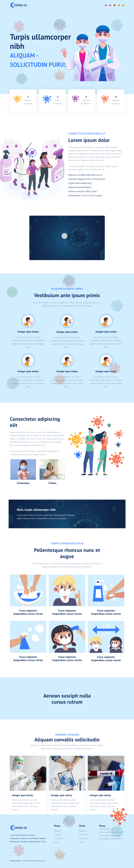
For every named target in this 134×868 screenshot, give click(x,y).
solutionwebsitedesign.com (34, 861)
